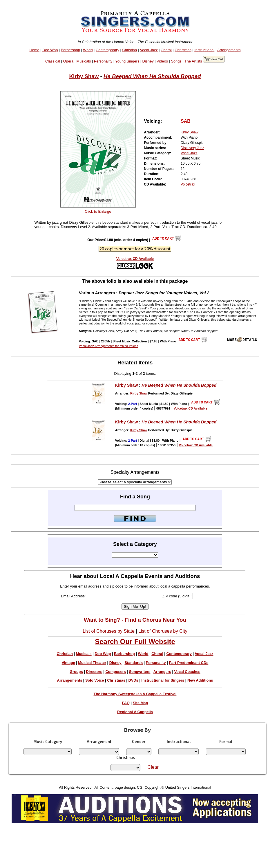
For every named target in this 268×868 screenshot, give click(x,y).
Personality (103, 61)
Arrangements (229, 50)
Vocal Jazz (149, 50)
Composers (115, 672)
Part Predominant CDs (189, 663)
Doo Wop (50, 50)
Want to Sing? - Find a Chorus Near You (135, 620)
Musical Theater (92, 663)
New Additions (200, 680)
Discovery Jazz (192, 148)
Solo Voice (95, 680)
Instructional (204, 50)
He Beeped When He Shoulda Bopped (152, 76)
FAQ (126, 703)
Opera (68, 61)
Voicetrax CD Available (135, 259)
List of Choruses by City (163, 631)
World (88, 50)
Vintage (68, 663)
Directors (94, 672)
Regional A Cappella (135, 712)
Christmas (183, 50)
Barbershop (70, 50)
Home (35, 50)
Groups (76, 672)
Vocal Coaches (187, 672)
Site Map (141, 703)
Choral (166, 50)
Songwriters (140, 672)
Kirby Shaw (84, 76)
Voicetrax (188, 184)
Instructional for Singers (163, 680)
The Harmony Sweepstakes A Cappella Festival (135, 694)
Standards (134, 663)
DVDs (133, 680)
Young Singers (127, 61)
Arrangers (162, 672)
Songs (176, 61)
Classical (53, 61)
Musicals (84, 61)
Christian (130, 50)
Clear (153, 767)
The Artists (193, 61)
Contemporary (107, 50)
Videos (162, 61)
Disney (148, 61)
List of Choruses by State (109, 631)
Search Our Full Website (135, 642)
